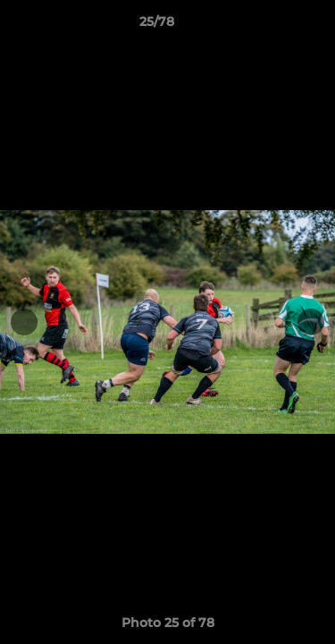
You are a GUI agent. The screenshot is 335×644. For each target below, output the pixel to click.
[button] (271, 26)
